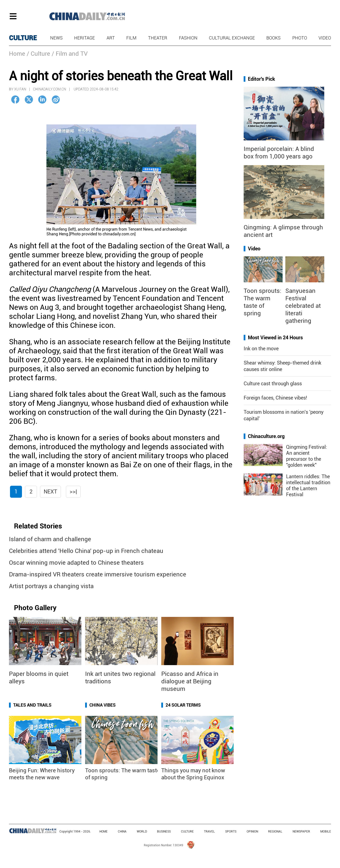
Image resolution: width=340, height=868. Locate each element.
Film (131, 38)
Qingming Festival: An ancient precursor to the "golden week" (307, 456)
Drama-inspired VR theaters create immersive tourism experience (98, 574)
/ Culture (38, 54)
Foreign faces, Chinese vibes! (275, 398)
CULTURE (23, 38)
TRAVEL (209, 832)
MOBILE (326, 832)
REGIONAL (275, 832)
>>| (73, 492)
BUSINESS (164, 832)
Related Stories (38, 526)
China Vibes (102, 705)
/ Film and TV (70, 54)
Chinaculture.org (266, 436)
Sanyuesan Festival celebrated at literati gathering (303, 306)
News (56, 38)
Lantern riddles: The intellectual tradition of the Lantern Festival (308, 485)
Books (273, 38)
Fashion (188, 38)
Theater (158, 38)
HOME (103, 832)
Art (111, 38)
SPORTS (231, 832)
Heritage (85, 38)
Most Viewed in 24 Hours (275, 338)
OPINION (252, 832)
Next (50, 492)
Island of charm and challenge (50, 539)
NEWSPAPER (301, 832)
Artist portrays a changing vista (51, 586)
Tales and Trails (32, 705)
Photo (300, 38)
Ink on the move (261, 349)
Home (17, 54)
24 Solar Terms (183, 705)
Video (325, 38)
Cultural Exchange (232, 38)
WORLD (142, 832)
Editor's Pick (261, 79)
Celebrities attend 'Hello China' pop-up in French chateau (86, 551)
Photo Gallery (35, 608)
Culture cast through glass (273, 384)
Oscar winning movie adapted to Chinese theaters (76, 563)
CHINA (122, 832)
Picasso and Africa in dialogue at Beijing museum (190, 681)
